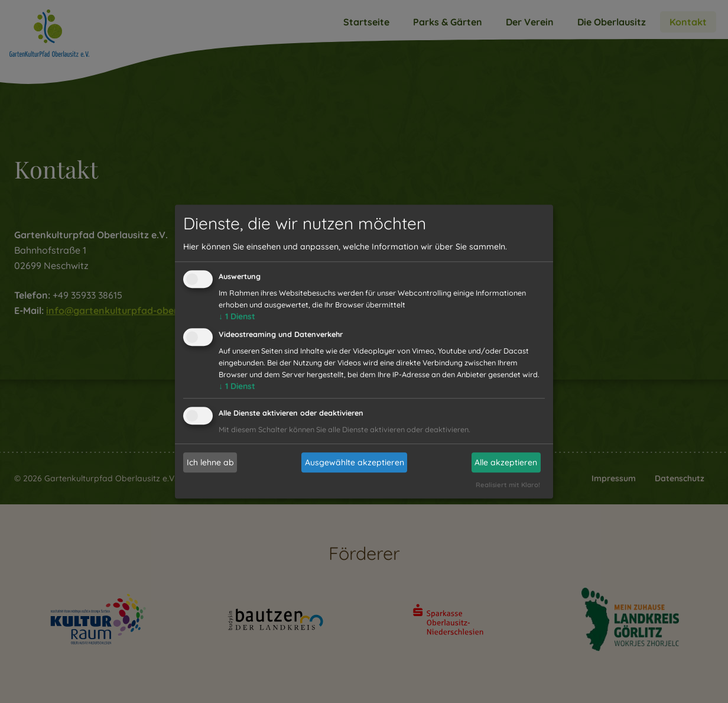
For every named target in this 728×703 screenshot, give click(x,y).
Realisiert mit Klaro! (508, 485)
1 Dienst (237, 317)
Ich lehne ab (210, 462)
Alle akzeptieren (506, 462)
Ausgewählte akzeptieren (355, 462)
